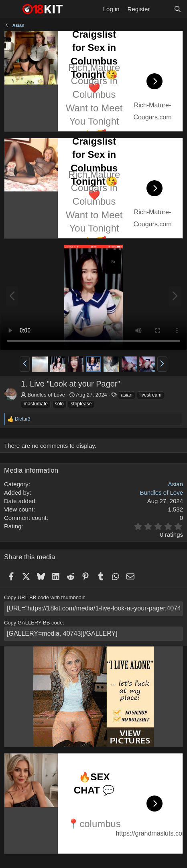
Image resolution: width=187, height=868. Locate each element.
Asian (175, 484)
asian (127, 395)
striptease (81, 404)
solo (59, 404)
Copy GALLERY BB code (33, 623)
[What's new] (162, 9)
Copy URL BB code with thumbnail (44, 597)
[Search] (178, 9)
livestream (151, 395)
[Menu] (11, 9)
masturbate (36, 404)
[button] (25, 364)
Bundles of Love (46, 395)
